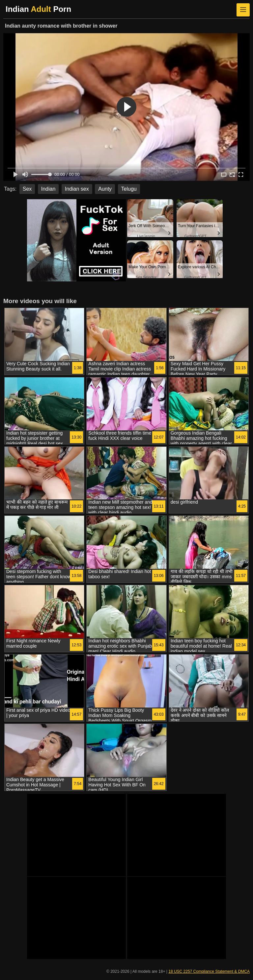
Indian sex (77, 189)
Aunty (105, 189)
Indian (48, 189)
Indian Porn (38, 9)
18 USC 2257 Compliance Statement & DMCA (209, 971)
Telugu (129, 189)
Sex (27, 189)
